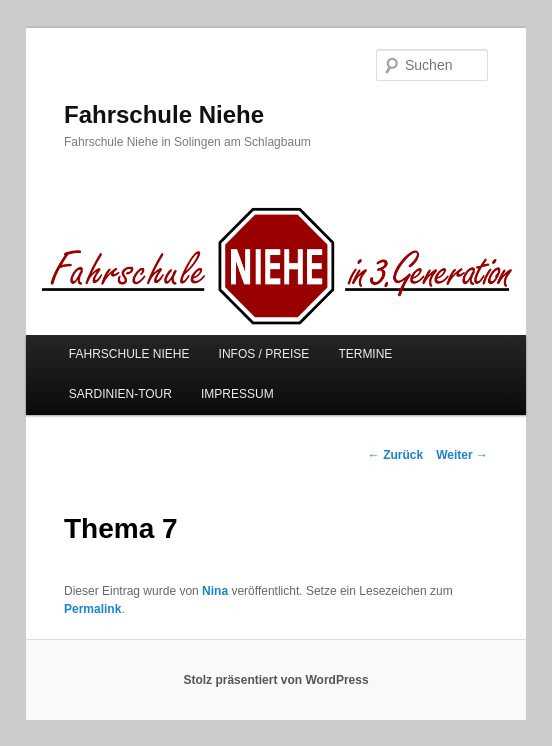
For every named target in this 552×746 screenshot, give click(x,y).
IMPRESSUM (237, 394)
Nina (215, 591)
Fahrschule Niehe (164, 114)
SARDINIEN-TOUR (120, 394)
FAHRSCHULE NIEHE (129, 354)
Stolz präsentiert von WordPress (275, 680)
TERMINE (365, 354)
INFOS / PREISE (264, 354)
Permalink (92, 609)
